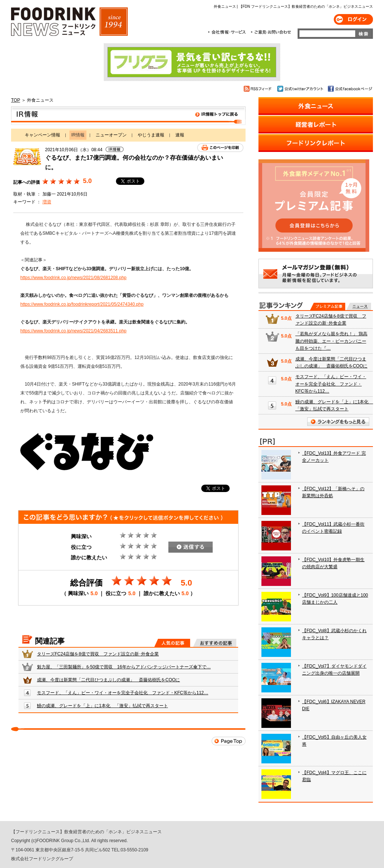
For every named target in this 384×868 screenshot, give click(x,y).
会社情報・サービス (228, 32)
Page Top (229, 741)
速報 (180, 135)
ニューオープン (111, 135)
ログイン (353, 19)
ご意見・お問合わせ (271, 32)
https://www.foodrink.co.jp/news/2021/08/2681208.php (73, 278)
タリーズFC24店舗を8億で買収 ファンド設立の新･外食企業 (98, 654)
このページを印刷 (220, 148)
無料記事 (359, 306)
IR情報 (128, 116)
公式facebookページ (349, 89)
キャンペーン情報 (42, 135)
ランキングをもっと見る (338, 422)
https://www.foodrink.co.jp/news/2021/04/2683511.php (73, 331)
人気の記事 (172, 643)
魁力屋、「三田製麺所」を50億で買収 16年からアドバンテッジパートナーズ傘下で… (124, 667)
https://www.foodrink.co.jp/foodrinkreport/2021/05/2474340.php (82, 304)
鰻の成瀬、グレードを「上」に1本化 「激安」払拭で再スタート (102, 706)
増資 (47, 202)
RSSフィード (259, 89)
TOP (16, 100)
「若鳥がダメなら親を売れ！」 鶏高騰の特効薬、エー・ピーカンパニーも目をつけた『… (331, 341)
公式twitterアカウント (301, 89)
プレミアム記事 (328, 306)
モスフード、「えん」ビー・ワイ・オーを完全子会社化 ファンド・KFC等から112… (123, 693)
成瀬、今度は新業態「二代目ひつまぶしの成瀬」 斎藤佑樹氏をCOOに (108, 680)
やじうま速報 (151, 135)
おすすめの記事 (215, 643)
